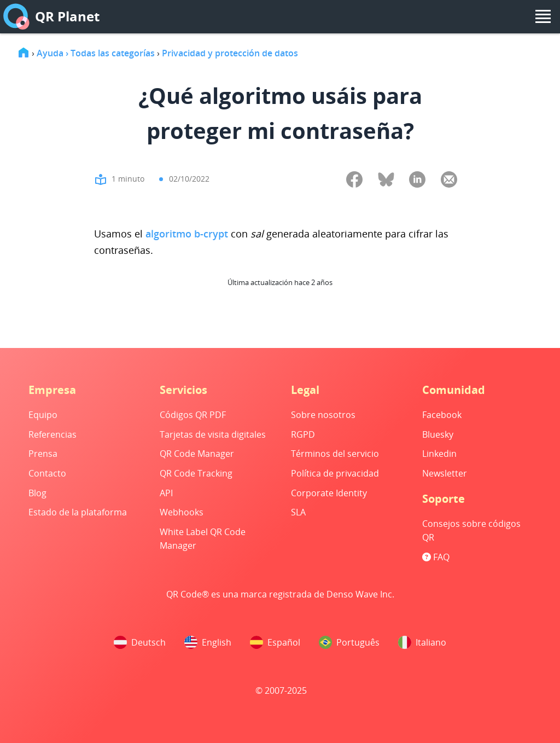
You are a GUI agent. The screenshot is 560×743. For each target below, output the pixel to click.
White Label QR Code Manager (203, 539)
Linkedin (439, 454)
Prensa (43, 454)
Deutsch (140, 642)
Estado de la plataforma (78, 512)
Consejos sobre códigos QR (471, 531)
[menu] (543, 16)
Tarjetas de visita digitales (213, 434)
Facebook (442, 415)
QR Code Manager (197, 454)
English (208, 642)
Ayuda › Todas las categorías (96, 53)
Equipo (43, 415)
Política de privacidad (335, 473)
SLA (298, 512)
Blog (37, 493)
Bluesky (438, 434)
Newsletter (445, 473)
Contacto (47, 473)
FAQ (436, 557)
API (166, 493)
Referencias (52, 434)
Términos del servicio (335, 454)
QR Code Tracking (196, 473)
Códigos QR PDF (193, 415)
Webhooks (182, 512)
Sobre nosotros (323, 415)
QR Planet (51, 16)
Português (349, 642)
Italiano (422, 642)
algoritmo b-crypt (187, 234)
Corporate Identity (329, 493)
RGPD (303, 434)
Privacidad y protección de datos (230, 53)
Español (275, 642)
